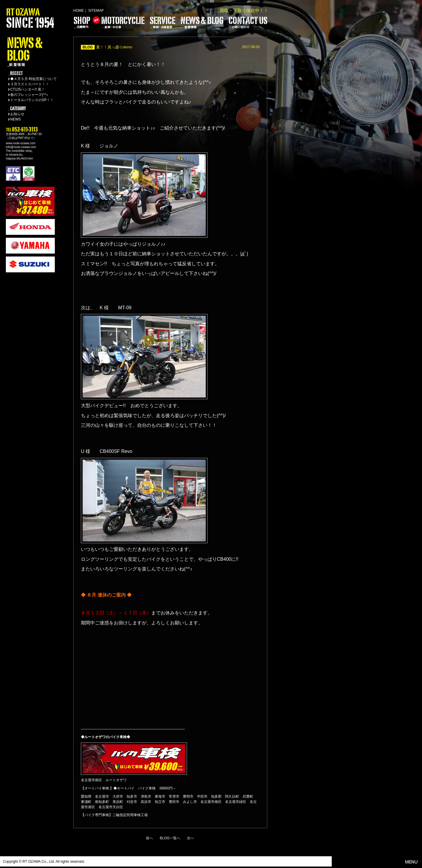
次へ (190, 838)
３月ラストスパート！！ (30, 84)
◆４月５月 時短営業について (34, 79)
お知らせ (17, 114)
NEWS (16, 119)
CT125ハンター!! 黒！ (28, 89)
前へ (149, 838)
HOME (79, 11)
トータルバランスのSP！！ (32, 100)
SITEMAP (96, 11)
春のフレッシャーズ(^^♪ (29, 95)
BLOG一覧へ (170, 838)
